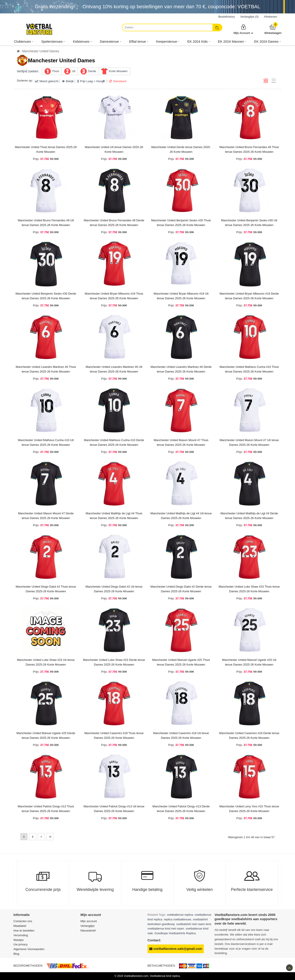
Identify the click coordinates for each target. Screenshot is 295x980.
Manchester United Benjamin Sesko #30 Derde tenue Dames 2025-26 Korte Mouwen (46, 296)
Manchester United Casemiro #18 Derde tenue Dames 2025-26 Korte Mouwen (249, 735)
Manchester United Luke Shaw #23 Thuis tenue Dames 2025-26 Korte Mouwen (249, 589)
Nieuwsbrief (88, 931)
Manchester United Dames (41, 51)
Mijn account (89, 921)
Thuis (56, 71)
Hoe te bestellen (24, 931)
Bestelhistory (227, 17)
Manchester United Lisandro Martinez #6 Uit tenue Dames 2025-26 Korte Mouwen (114, 369)
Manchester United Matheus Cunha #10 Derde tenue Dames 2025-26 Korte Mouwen (114, 442)
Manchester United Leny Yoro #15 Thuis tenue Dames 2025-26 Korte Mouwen (249, 809)
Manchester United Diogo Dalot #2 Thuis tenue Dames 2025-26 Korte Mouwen (46, 589)
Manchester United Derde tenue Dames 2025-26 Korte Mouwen (181, 149)
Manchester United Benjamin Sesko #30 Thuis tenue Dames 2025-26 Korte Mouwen (181, 223)
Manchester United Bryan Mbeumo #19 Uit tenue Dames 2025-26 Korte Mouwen (181, 296)
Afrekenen (271, 17)
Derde (92, 71)
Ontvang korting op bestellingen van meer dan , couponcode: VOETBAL (171, 7)
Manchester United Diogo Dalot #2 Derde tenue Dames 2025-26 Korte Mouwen (181, 589)
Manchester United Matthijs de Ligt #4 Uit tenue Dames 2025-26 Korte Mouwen (181, 516)
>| (50, 837)
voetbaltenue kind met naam (166, 929)
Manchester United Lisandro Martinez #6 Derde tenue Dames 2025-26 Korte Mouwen (181, 369)
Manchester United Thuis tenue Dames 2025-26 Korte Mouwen (46, 149)
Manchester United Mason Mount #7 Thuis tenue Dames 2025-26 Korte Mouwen (181, 442)
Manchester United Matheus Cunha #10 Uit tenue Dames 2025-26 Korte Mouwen (46, 442)
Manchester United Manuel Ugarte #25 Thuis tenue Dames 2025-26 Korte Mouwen (181, 662)
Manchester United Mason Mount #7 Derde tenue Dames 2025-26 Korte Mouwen (46, 516)
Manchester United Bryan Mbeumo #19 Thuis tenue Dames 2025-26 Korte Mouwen (114, 296)
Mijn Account (243, 29)
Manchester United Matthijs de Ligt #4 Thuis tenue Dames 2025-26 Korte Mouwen (114, 516)
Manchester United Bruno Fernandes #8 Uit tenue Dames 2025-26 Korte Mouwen (46, 223)
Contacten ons (23, 921)
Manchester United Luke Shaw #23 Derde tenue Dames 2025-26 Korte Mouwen (114, 662)
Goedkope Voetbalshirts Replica (175, 933)
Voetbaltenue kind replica (165, 976)
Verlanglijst (87, 926)
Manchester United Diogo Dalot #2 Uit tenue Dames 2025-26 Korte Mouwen (114, 589)
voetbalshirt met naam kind (194, 924)
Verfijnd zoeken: (28, 71)
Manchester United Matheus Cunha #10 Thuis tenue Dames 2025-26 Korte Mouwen (249, 369)
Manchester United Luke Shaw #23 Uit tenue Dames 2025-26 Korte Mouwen (46, 662)
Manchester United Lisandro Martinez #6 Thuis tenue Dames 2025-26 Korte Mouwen (46, 369)
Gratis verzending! (55, 7)
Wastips (19, 940)
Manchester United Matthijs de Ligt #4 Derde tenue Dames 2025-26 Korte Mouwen (249, 516)
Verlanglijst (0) (249, 17)
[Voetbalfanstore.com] (39, 29)
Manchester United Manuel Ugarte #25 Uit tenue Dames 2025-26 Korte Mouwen (249, 662)
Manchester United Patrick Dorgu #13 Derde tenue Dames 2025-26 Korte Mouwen (181, 809)
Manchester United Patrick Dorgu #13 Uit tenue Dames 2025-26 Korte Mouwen (114, 809)
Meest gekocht (47, 81)
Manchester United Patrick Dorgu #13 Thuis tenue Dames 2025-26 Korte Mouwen (46, 809)
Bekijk (68, 81)
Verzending (21, 935)
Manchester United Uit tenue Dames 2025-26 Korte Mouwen (114, 149)
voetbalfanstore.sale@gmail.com (176, 949)
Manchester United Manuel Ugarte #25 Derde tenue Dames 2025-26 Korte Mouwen (46, 735)
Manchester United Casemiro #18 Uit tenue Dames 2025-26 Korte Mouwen (181, 735)
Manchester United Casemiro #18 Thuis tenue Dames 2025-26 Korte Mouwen (114, 735)
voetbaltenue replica (180, 915)
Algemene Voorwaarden (29, 949)
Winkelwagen (273, 29)
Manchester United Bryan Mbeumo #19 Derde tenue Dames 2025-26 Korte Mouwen (249, 296)
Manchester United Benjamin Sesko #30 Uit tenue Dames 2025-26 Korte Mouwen (249, 223)
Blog (16, 954)
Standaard (118, 81)
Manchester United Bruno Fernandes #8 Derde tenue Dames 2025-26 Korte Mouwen (114, 223)
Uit (74, 71)
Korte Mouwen (118, 71)
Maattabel (20, 926)
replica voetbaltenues (178, 919)
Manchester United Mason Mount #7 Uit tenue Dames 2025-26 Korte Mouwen (249, 442)
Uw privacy (21, 944)
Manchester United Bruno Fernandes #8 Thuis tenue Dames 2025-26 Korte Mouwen (249, 149)
